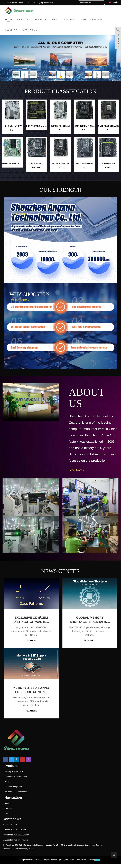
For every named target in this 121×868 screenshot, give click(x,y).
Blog (55, 20)
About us (23, 20)
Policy (7, 818)
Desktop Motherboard (14, 776)
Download (70, 20)
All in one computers (13, 791)
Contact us (30, 30)
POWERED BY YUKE (78, 864)
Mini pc (7, 786)
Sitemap (92, 864)
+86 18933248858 (15, 3)
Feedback (11, 30)
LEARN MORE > (20, 214)
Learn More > (77, 470)
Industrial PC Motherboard (16, 796)
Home (8, 20)
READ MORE (31, 641)
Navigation (13, 802)
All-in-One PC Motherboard (16, 781)
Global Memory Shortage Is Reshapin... (90, 622)
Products (40, 20)
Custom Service (92, 20)
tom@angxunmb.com (44, 3)
